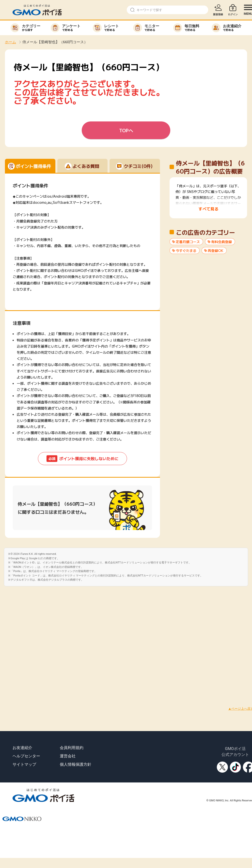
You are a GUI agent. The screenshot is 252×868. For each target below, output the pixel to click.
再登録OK (216, 250)
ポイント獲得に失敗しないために (82, 459)
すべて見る (208, 209)
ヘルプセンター (26, 756)
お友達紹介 (22, 748)
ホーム (10, 42)
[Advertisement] (54, 641)
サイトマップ (24, 764)
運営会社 (68, 756)
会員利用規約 (72, 748)
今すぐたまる (186, 250)
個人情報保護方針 (76, 764)
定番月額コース (188, 242)
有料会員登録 (221, 242)
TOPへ (126, 130)
